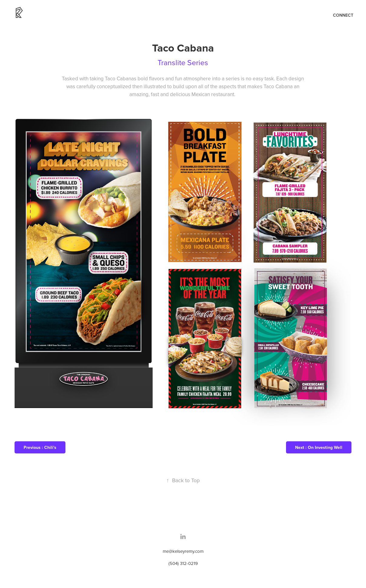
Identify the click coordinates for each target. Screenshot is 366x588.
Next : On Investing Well (319, 447)
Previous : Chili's (40, 447)
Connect (343, 15)
